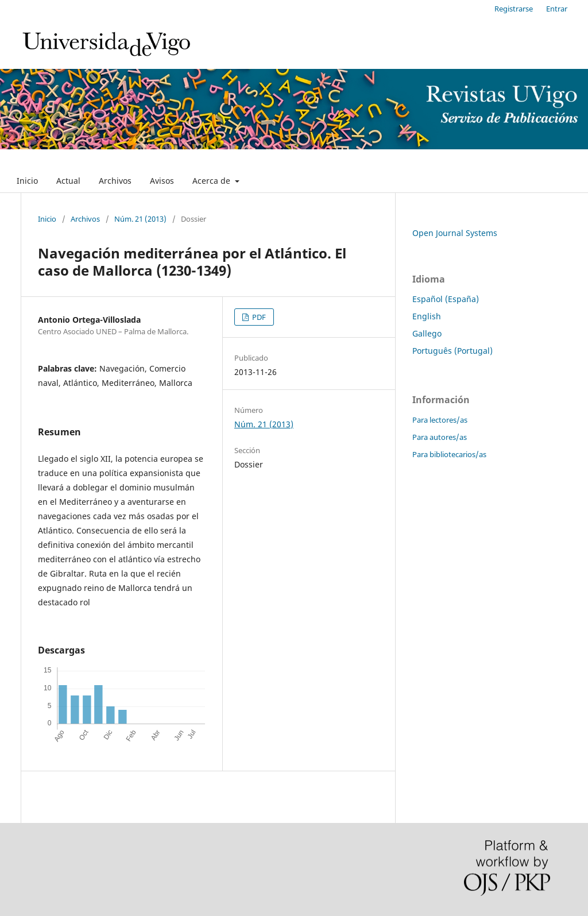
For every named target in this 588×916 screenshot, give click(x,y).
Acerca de (212, 181)
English (427, 316)
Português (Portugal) (452, 351)
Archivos (115, 181)
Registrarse (514, 9)
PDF (258, 317)
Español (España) (446, 299)
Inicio (27, 181)
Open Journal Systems (455, 233)
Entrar (557, 9)
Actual (68, 181)
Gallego (427, 333)
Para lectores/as (440, 420)
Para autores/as (440, 437)
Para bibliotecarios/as (449, 454)
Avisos (162, 181)
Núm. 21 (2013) (140, 219)
